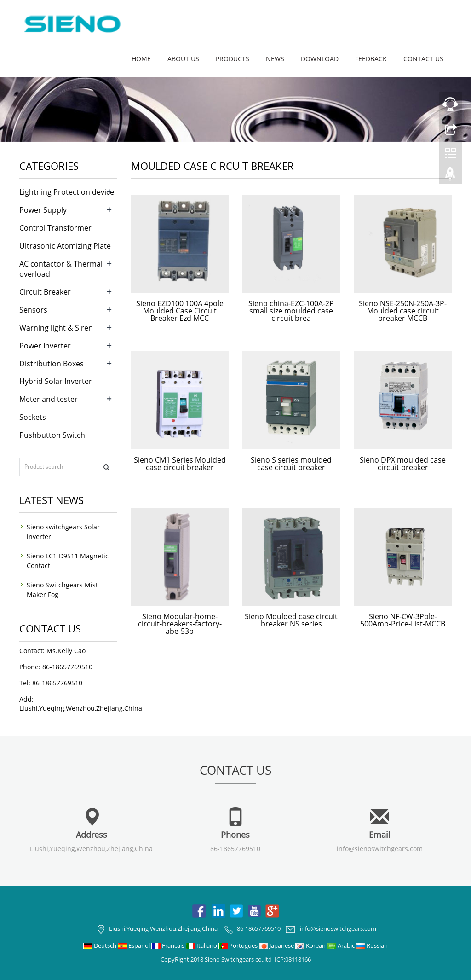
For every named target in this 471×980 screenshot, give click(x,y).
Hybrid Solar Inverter (56, 381)
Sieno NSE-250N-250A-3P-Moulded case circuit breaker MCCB (403, 311)
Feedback (371, 59)
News (275, 59)
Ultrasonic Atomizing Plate (65, 246)
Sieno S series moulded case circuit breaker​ (291, 464)
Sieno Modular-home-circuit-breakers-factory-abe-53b (180, 624)
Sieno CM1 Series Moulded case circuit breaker (180, 464)
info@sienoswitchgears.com (380, 849)
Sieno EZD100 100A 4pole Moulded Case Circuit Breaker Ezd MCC (180, 311)
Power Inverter (45, 346)
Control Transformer (55, 228)
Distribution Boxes (52, 364)
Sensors (33, 310)
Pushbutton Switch (52, 435)
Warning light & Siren (56, 328)
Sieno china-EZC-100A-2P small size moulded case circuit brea (291, 311)
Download (320, 59)
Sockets (33, 417)
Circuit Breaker (45, 292)
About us (183, 59)
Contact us (423, 59)
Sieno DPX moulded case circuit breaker (403, 464)
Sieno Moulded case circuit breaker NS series (291, 620)
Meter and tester (49, 399)
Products (233, 59)
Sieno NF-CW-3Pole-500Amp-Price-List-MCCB (403, 620)
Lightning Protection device (67, 192)
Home (141, 59)
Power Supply (43, 210)
